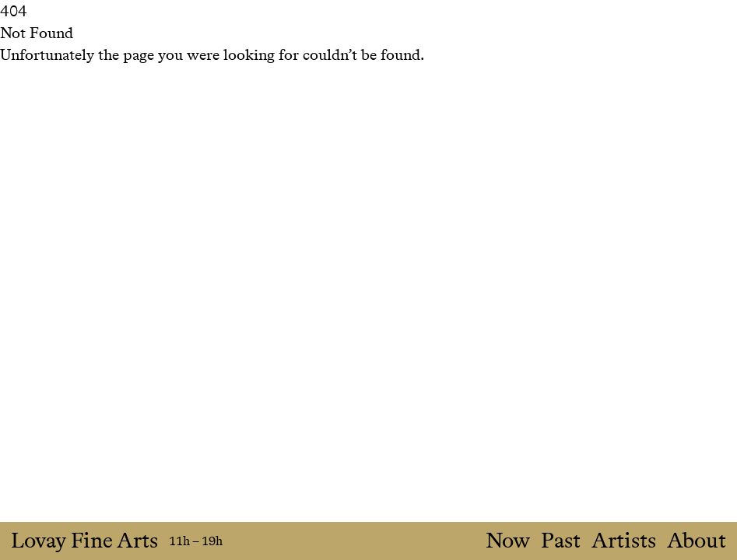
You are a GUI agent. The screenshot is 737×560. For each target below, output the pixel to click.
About (697, 541)
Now (508, 541)
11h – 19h (196, 541)
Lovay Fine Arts (84, 541)
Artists (624, 541)
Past (561, 541)
